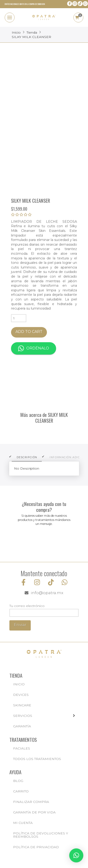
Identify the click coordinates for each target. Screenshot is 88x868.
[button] (10, 17)
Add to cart (29, 332)
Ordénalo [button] (34, 348)
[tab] (27, 458)
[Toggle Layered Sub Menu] (44, 716)
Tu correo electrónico (44, 610)
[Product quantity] (19, 318)
